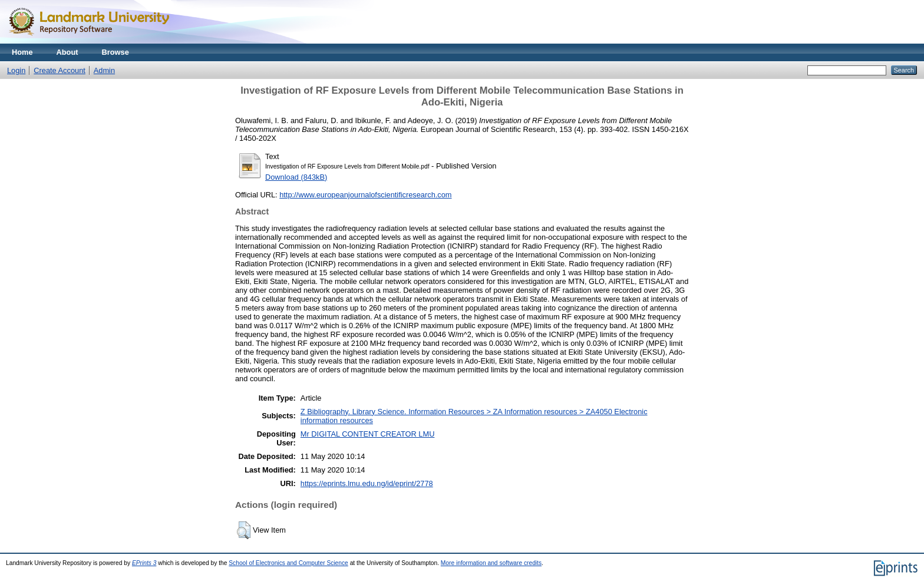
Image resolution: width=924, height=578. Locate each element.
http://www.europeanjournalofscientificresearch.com (365, 195)
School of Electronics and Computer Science (288, 563)
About (67, 52)
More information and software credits (491, 563)
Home (22, 52)
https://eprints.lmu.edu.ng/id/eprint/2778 (367, 483)
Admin (104, 70)
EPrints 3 (144, 563)
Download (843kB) (296, 177)
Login (16, 70)
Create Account (60, 70)
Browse (115, 52)
